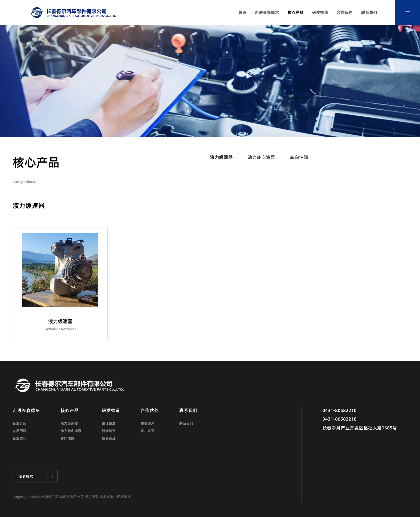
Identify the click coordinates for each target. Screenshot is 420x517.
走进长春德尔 (267, 12)
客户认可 (148, 431)
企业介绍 (20, 423)
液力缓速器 (221, 157)
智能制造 (109, 431)
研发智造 (320, 12)
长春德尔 (26, 476)
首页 (242, 12)
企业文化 (20, 438)
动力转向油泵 (261, 157)
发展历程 (20, 431)
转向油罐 (299, 157)
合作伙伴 (344, 12)
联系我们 (369, 12)
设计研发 (109, 423)
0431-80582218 (340, 419)
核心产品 (295, 12)
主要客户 (148, 423)
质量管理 (109, 438)
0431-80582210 (340, 410)
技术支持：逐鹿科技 (115, 497)
